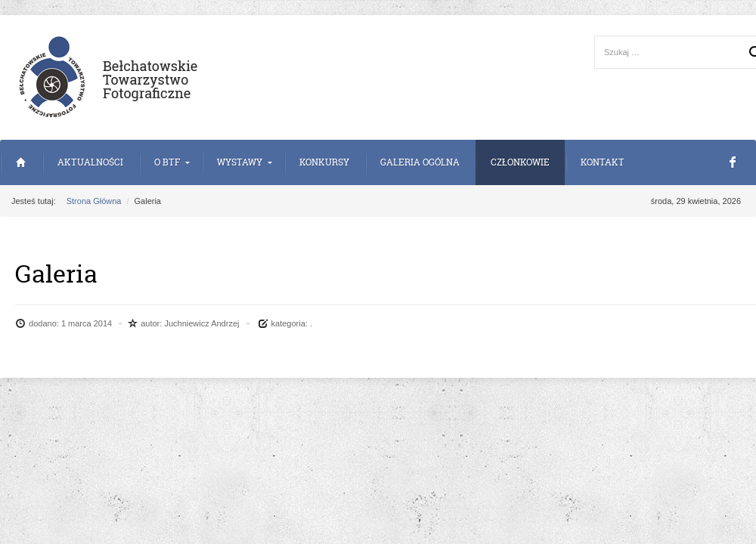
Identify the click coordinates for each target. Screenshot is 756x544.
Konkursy (324, 162)
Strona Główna (21, 162)
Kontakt (603, 162)
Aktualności (90, 162)
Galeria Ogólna (420, 162)
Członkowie (520, 162)
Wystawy (240, 162)
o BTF (167, 162)
